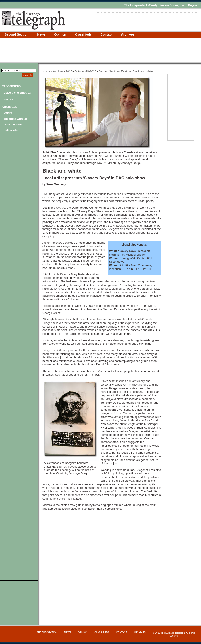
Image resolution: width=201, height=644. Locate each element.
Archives (128, 34)
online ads (11, 130)
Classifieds (83, 34)
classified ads (13, 124)
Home (46, 71)
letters (8, 113)
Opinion (60, 34)
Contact (106, 34)
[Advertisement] (100, 50)
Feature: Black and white (137, 71)
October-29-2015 (85, 71)
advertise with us (15, 119)
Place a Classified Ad (17, 93)
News (41, 34)
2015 (69, 71)
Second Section (16, 34)
